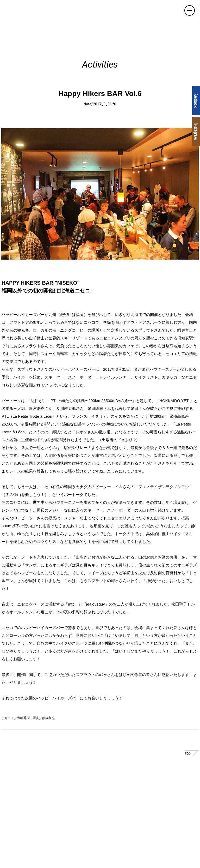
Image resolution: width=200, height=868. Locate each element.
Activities (100, 65)
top (192, 753)
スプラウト (144, 330)
